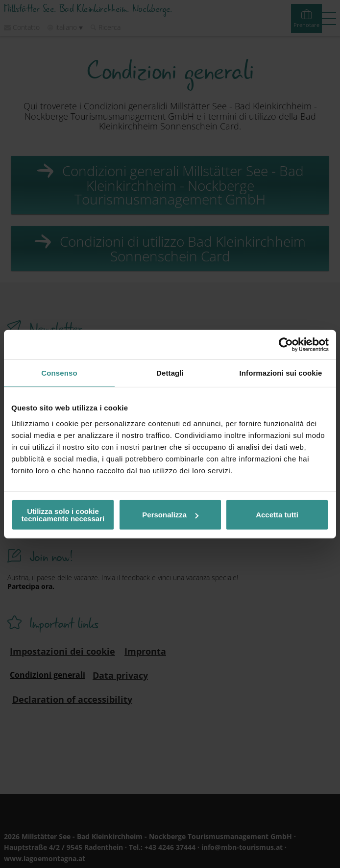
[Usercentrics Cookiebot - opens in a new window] (286, 345)
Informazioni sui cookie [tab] (281, 373)
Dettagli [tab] (170, 373)
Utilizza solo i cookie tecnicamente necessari (63, 514)
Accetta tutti (277, 515)
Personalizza (170, 515)
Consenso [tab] (59, 373)
